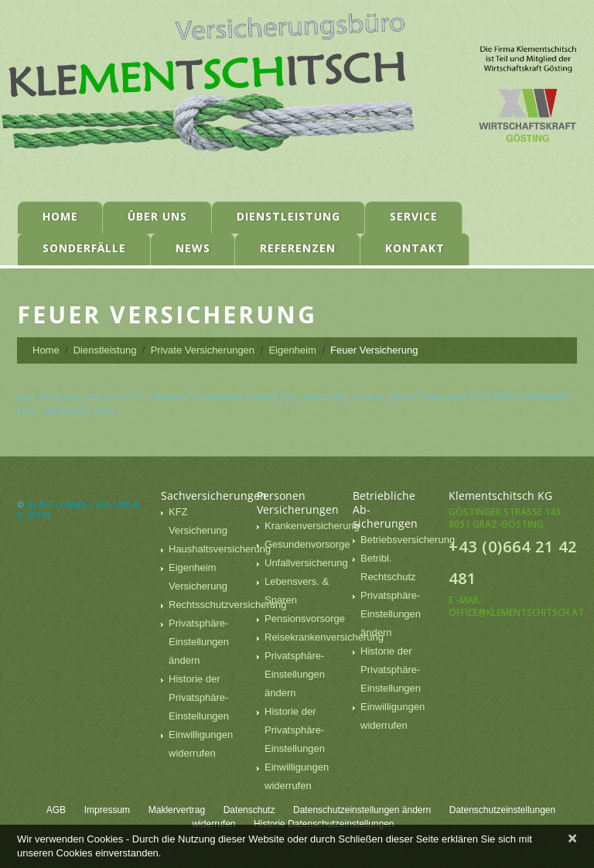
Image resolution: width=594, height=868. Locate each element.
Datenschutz (249, 810)
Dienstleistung (288, 216)
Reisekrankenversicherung (324, 637)
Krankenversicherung (312, 526)
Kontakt (415, 248)
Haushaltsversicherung (220, 549)
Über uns (157, 216)
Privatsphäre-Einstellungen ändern (199, 642)
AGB (56, 810)
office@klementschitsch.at (516, 612)
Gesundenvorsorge (307, 544)
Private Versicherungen (203, 350)
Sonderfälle (84, 248)
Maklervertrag (177, 810)
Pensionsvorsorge (305, 619)
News (193, 248)
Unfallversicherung (306, 563)
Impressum (107, 810)
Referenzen (298, 248)
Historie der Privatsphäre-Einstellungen (199, 697)
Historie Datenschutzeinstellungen (324, 824)
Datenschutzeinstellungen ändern (362, 810)
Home (60, 216)
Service (414, 216)
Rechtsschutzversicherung (227, 605)
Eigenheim (292, 350)
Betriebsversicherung (408, 540)
